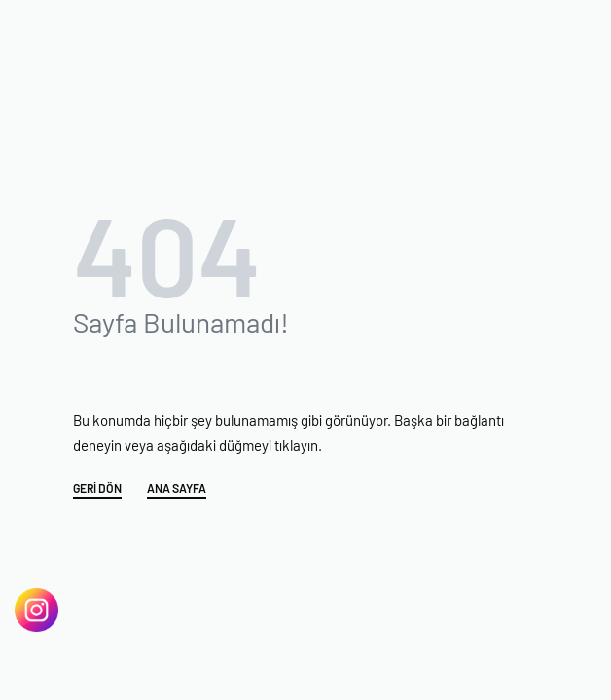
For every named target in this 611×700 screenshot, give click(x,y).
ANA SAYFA (177, 489)
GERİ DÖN (97, 489)
